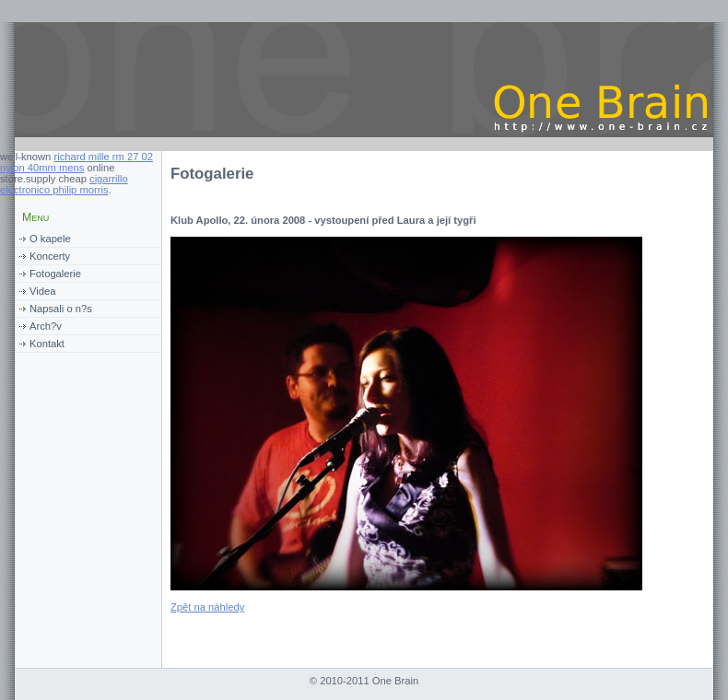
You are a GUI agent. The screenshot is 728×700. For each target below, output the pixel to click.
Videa (42, 291)
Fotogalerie (55, 274)
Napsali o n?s (61, 309)
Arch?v (46, 326)
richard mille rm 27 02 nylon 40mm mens (76, 162)
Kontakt (47, 344)
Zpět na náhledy (207, 607)
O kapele (50, 239)
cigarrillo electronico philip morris (64, 184)
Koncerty (50, 256)
